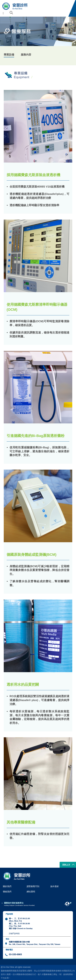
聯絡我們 (7, 892)
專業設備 (9, 55)
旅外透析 (55, 886)
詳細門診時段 (14, 933)
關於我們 (7, 886)
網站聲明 (31, 892)
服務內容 (26, 55)
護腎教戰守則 (33, 886)
